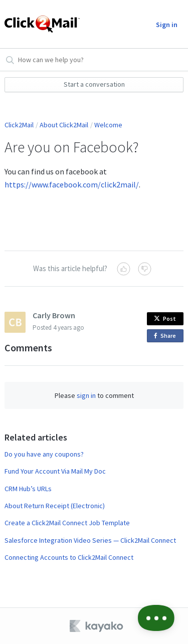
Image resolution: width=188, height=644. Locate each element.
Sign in (167, 25)
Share (167, 336)
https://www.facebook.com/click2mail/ (72, 184)
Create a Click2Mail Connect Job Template (67, 523)
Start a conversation (94, 84)
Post (165, 318)
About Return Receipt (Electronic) (55, 506)
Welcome (108, 125)
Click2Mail (19, 125)
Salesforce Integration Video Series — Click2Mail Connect (90, 540)
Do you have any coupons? (44, 454)
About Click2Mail (64, 125)
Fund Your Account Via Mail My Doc (55, 471)
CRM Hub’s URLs (28, 489)
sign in (86, 395)
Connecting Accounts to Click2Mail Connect (69, 557)
